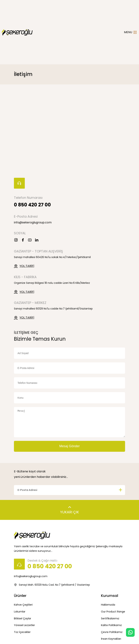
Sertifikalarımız (110, 618)
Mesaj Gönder (69, 446)
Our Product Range (113, 612)
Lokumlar (20, 612)
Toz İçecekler (22, 632)
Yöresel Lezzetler (24, 625)
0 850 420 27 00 (32, 205)
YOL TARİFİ (24, 266)
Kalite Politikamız (111, 625)
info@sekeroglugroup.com (33, 222)
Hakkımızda (108, 605)
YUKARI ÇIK (69, 509)
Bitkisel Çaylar (23, 618)
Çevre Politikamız (112, 632)
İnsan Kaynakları (111, 639)
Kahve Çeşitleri (23, 605)
